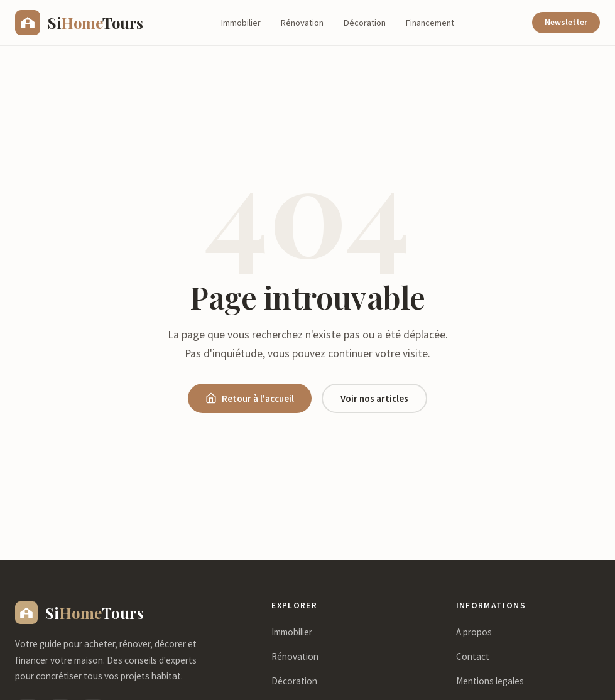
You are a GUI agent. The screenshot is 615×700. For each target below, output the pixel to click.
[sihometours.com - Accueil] (79, 23)
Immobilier (241, 23)
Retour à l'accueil (250, 398)
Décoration (365, 23)
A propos (474, 632)
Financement (430, 23)
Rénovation (302, 23)
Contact (473, 656)
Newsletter (566, 22)
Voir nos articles (374, 398)
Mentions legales (490, 681)
